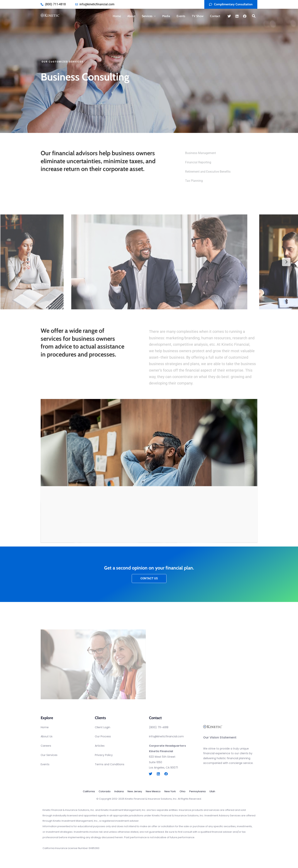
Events (181, 16)
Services (147, 16)
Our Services (49, 755)
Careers (46, 746)
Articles (100, 746)
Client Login (103, 727)
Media (166, 16)
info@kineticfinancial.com (166, 736)
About (131, 16)
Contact (215, 16)
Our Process (103, 736)
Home (117, 16)
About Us (47, 736)
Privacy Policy (104, 755)
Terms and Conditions (110, 764)
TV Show (198, 16)
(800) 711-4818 (159, 727)
